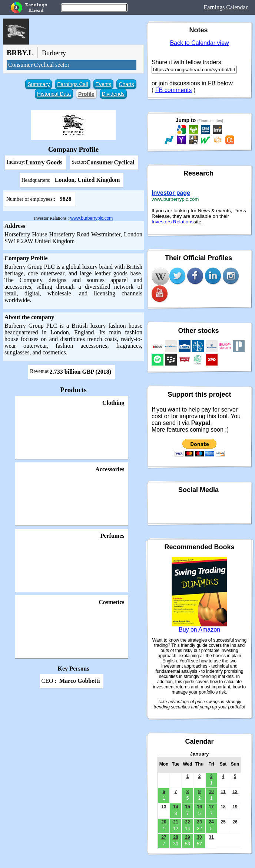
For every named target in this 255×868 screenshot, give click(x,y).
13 (164, 807)
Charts (126, 84)
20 (164, 822)
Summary (39, 84)
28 (175, 837)
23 (199, 822)
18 (223, 807)
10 (211, 792)
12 (235, 792)
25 (223, 822)
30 (199, 837)
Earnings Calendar (226, 7)
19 (235, 807)
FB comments (174, 90)
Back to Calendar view (199, 43)
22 (187, 822)
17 (211, 807)
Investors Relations (173, 222)
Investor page (171, 193)
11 (223, 792)
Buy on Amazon (199, 630)
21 (175, 822)
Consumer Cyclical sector (39, 65)
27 (164, 837)
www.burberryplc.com (92, 218)
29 (187, 837)
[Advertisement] (73, 743)
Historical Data (54, 94)
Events (104, 84)
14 (175, 807)
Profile (86, 94)
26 (235, 822)
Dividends (113, 94)
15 (187, 807)
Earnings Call (72, 84)
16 (199, 807)
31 (211, 837)
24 (211, 822)
